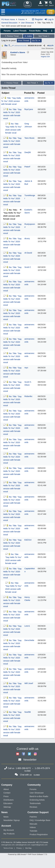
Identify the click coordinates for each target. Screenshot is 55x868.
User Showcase (27, 23)
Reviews (33, 807)
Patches (33, 817)
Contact (7, 793)
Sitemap (7, 807)
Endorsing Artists (37, 800)
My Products (9, 834)
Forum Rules (35, 31)
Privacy (19, 848)
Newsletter (30, 760)
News (6, 817)
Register (37, 19)
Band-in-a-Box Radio (39, 796)
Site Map (28, 848)
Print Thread (24, 41)
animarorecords (19, 46)
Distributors (9, 800)
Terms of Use (8, 848)
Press (6, 796)
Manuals (33, 824)
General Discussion (9, 23)
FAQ (45, 31)
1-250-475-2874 (40, 13)
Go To (36, 41)
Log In (49, 19)
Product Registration (39, 834)
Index (28, 36)
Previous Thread (11, 36)
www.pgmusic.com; (8, 845)
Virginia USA (45, 57)
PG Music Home (8, 19)
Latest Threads (20, 31)
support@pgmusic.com (39, 845)
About (6, 789)
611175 (51, 46)
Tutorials (33, 831)
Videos (33, 827)
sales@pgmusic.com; (23, 845)
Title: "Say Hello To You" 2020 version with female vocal (11, 101)
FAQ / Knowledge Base (40, 820)
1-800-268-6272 (28, 13)
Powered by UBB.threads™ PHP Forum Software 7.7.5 (27, 854)
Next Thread (44, 36)
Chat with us (26, 775)
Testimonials (35, 803)
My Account (9, 830)
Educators (8, 803)
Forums (21, 19)
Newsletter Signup (12, 820)
